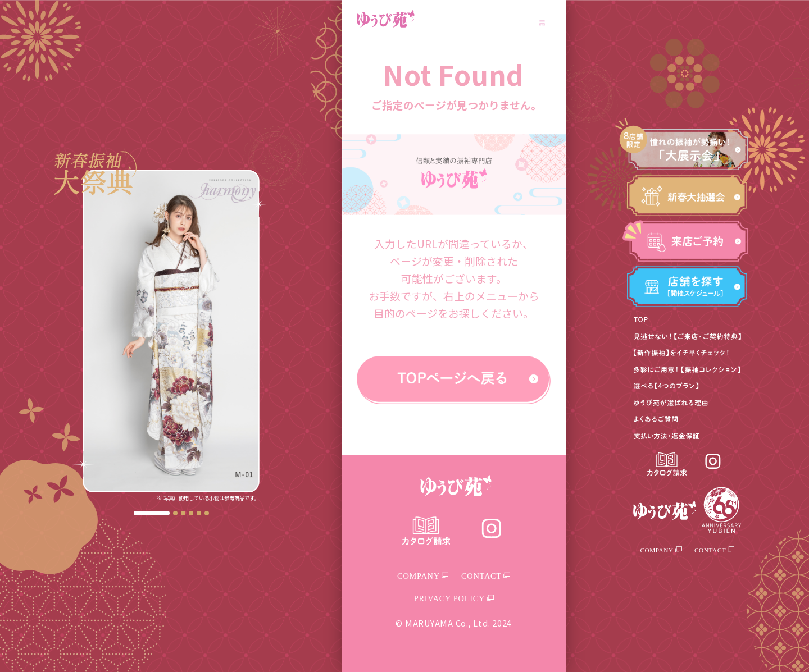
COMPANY (661, 550)
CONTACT (714, 550)
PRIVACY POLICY (454, 598)
